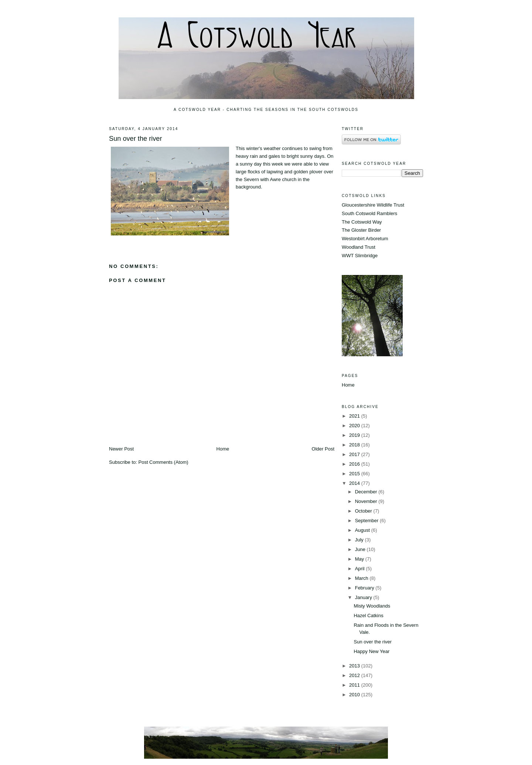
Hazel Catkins (368, 616)
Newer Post (121, 449)
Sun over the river (136, 139)
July (360, 540)
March (362, 578)
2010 (355, 695)
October (364, 511)
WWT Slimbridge (360, 256)
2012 (355, 675)
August (363, 530)
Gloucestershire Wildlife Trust (373, 205)
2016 (355, 464)
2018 (355, 445)
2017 (355, 454)
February (365, 588)
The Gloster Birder (361, 230)
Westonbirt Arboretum (365, 239)
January (364, 597)
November (367, 501)
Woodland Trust (359, 247)
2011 (355, 685)
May (360, 559)
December (367, 492)
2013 (355, 666)
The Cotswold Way (362, 222)
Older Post (323, 449)
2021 (355, 416)
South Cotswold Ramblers (369, 213)
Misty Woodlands (372, 606)
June (361, 549)
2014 (355, 483)
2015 (355, 474)
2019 (355, 435)
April (361, 569)
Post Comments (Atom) (163, 462)
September (367, 521)
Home (223, 449)
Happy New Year (371, 651)
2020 (355, 426)
